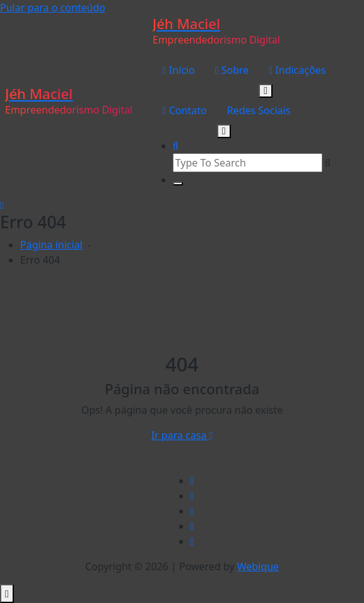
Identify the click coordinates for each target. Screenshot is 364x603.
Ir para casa (182, 435)
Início (179, 70)
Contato (185, 110)
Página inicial (51, 245)
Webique (258, 566)
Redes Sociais (259, 110)
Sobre (232, 70)
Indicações (297, 70)
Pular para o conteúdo (53, 8)
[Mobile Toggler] (266, 91)
